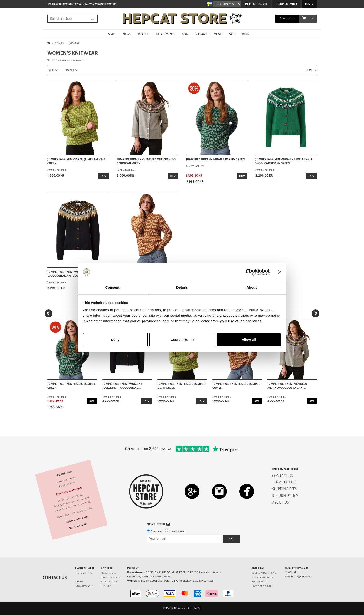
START (112, 34)
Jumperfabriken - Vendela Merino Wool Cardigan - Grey (147, 161)
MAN (185, 34)
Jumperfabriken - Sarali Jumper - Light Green (76, 161)
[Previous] (49, 313)
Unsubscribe (177, 531)
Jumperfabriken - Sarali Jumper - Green (215, 159)
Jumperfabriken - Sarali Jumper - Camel (237, 386)
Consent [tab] (112, 287)
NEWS (127, 34)
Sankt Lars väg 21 (111, 577)
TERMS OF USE (284, 482)
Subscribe (157, 531)
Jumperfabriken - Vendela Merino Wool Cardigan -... (287, 386)
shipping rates (265, 577)
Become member (286, 4)
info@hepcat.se (84, 586)
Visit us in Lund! (78, 526)
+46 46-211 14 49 (83, 573)
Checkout (286, 18)
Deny (115, 340)
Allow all (249, 340)
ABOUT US (280, 502)
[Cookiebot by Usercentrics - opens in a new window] (249, 272)
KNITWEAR (74, 43)
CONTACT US (283, 476)
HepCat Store (108, 573)
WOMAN (201, 34)
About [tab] (252, 287)
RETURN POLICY (285, 496)
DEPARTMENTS (166, 34)
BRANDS (144, 34)
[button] (304, 19)
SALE (232, 34)
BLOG (245, 34)
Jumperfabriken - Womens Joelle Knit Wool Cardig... (122, 386)
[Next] (315, 313)
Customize (182, 340)
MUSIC (218, 34)
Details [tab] (182, 287)
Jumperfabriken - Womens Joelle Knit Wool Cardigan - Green (284, 161)
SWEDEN (106, 586)
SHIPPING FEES (284, 489)
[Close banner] (280, 272)
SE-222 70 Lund (109, 582)
